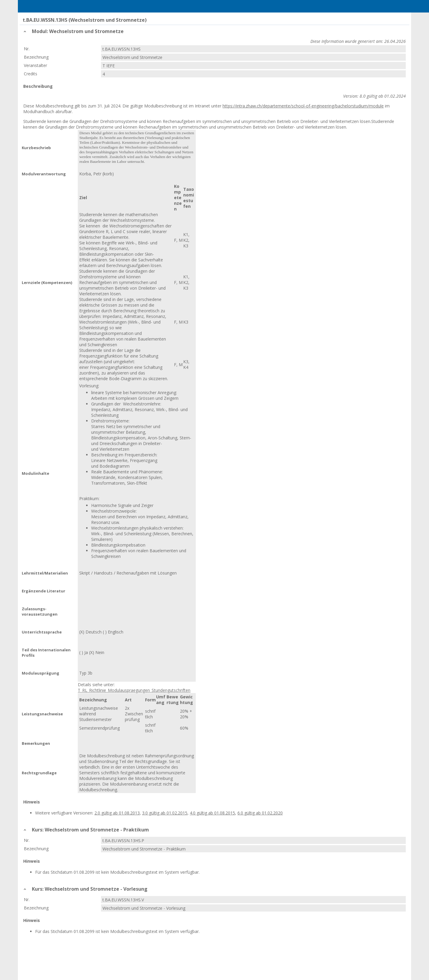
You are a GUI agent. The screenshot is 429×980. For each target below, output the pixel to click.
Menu (31, 6)
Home (54, 6)
